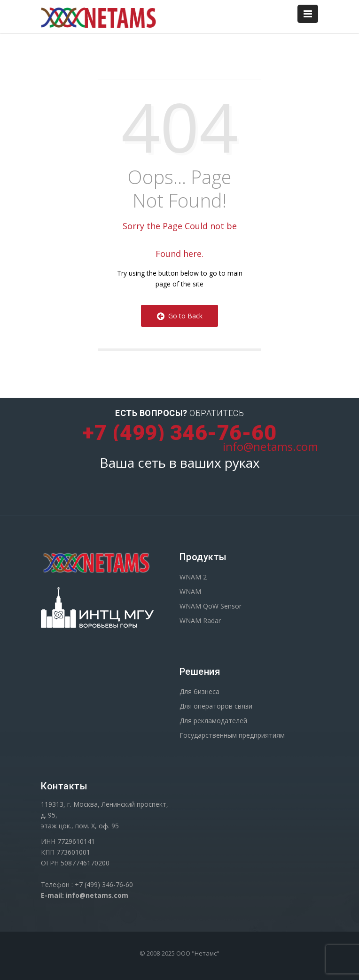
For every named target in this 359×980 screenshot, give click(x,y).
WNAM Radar (200, 621)
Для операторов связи (216, 706)
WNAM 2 (193, 577)
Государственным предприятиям (232, 735)
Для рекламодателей (213, 721)
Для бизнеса (199, 691)
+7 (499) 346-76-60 (179, 433)
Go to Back (180, 316)
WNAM (190, 591)
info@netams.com (270, 446)
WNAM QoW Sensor (211, 606)
